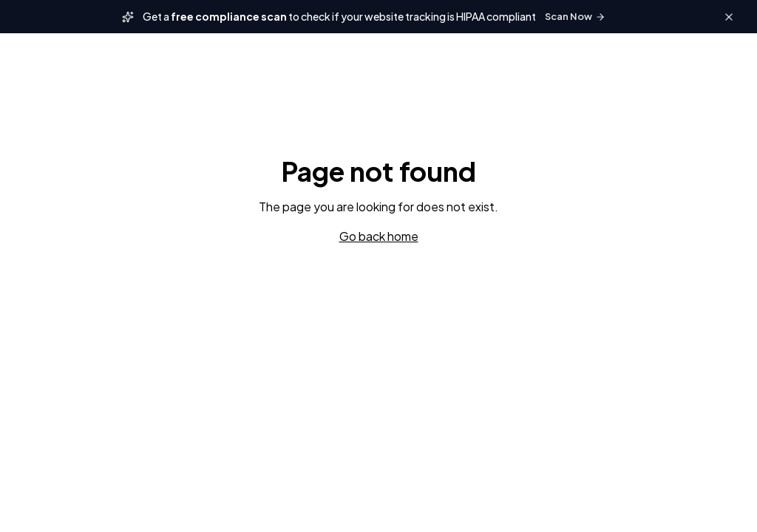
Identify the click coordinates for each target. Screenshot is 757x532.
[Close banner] (729, 17)
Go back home (379, 236)
